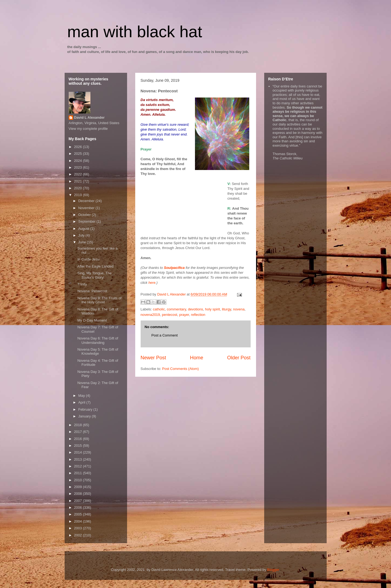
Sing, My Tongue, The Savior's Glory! (94, 275)
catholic (159, 309)
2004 (79, 521)
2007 (79, 501)
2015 (79, 446)
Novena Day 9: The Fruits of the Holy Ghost (99, 300)
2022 (79, 174)
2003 (79, 528)
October (85, 215)
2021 (79, 181)
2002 (79, 535)
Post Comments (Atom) (180, 369)
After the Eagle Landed (95, 266)
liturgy (226, 309)
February (86, 409)
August (84, 229)
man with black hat (135, 32)
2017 (79, 432)
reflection (198, 315)
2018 (79, 425)
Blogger (273, 570)
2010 (79, 480)
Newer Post (153, 358)
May (82, 396)
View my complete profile (88, 129)
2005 (79, 514)
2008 (79, 494)
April (82, 402)
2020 (79, 188)
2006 (79, 507)
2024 (79, 161)
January (85, 416)
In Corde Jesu (88, 259)
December (87, 201)
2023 (79, 167)
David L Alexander (89, 117)
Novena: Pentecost (92, 291)
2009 (79, 487)
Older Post (239, 358)
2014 (79, 452)
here (152, 283)
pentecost (169, 315)
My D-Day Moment (92, 320)
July (82, 235)
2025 (79, 154)
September (87, 221)
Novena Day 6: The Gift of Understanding (98, 340)
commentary (176, 309)
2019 (79, 195)
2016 (79, 439)
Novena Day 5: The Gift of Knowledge (98, 352)
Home (197, 358)
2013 (79, 459)
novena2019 (150, 315)
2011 (79, 473)
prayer (184, 315)
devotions (195, 309)
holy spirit (212, 309)
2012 (79, 466)
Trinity (82, 284)
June (83, 242)
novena (239, 309)
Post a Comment (165, 335)
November (87, 208)
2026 (79, 147)
